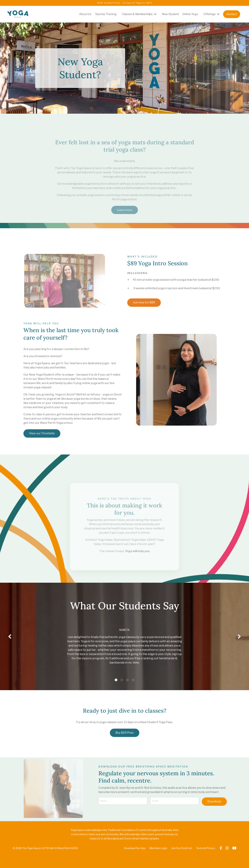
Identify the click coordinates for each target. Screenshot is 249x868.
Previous (10, 644)
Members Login (158, 863)
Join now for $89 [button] (144, 303)
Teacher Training (103, 14)
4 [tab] (133, 695)
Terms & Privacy (206, 863)
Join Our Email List (182, 863)
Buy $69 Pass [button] (125, 748)
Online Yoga (190, 14)
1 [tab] (116, 695)
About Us (83, 14)
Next (239, 644)
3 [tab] (127, 695)
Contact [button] (232, 14)
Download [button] (214, 816)
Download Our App (135, 863)
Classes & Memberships (138, 14)
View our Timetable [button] (42, 433)
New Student (170, 14)
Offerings (211, 14)
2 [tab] (122, 695)
